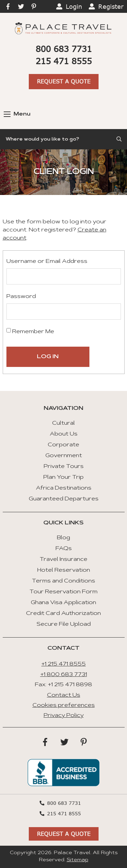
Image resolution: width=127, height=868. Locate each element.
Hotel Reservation (64, 570)
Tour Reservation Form (63, 592)
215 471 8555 (64, 61)
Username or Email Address (47, 262)
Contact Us (64, 695)
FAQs (64, 549)
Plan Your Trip (63, 477)
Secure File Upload (64, 624)
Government (64, 456)
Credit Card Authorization (63, 614)
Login (74, 6)
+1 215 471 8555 (63, 664)
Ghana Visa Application (63, 603)
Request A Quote (64, 81)
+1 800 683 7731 (64, 675)
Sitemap (78, 860)
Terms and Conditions (63, 581)
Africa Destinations (64, 488)
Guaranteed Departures (64, 499)
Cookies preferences (64, 705)
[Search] (63, 139)
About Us (64, 434)
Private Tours (64, 467)
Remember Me (30, 331)
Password (21, 297)
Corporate (63, 445)
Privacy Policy (64, 716)
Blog (63, 538)
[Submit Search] (120, 139)
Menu (17, 114)
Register (111, 6)
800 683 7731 (64, 49)
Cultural (63, 423)
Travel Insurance (63, 560)
